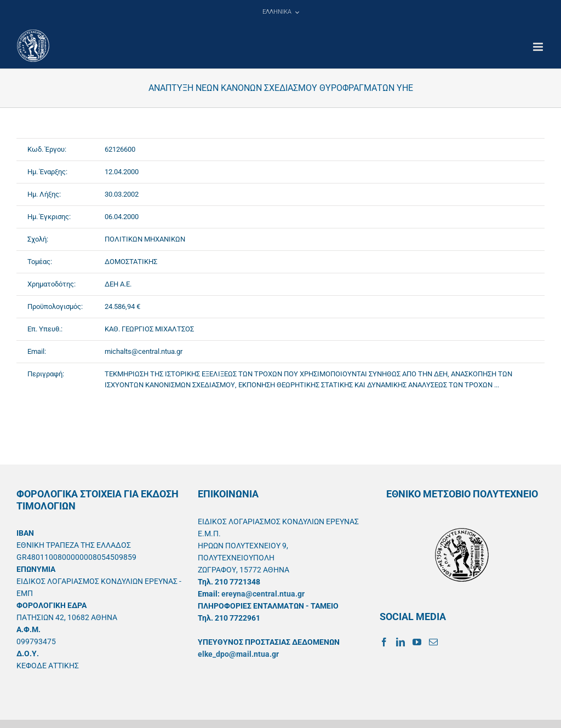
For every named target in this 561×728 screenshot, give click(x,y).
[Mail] (433, 642)
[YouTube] (417, 642)
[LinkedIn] (400, 642)
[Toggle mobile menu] (539, 47)
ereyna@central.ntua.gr (263, 594)
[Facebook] (384, 642)
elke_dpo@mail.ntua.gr (238, 654)
